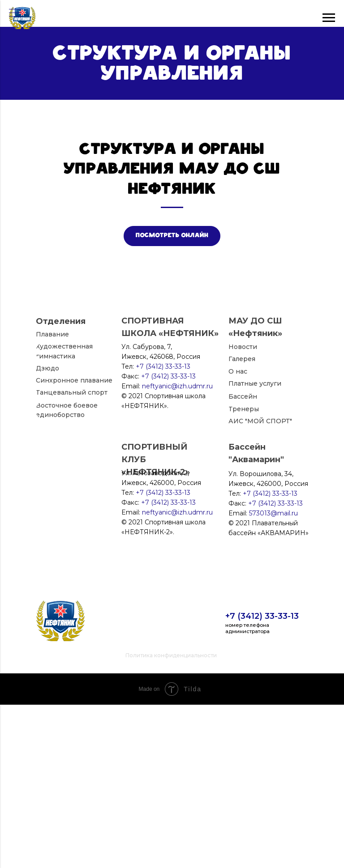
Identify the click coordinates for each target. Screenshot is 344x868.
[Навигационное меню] (15, 13)
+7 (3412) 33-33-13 (262, 779)
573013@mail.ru (273, 677)
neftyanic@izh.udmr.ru (177, 676)
